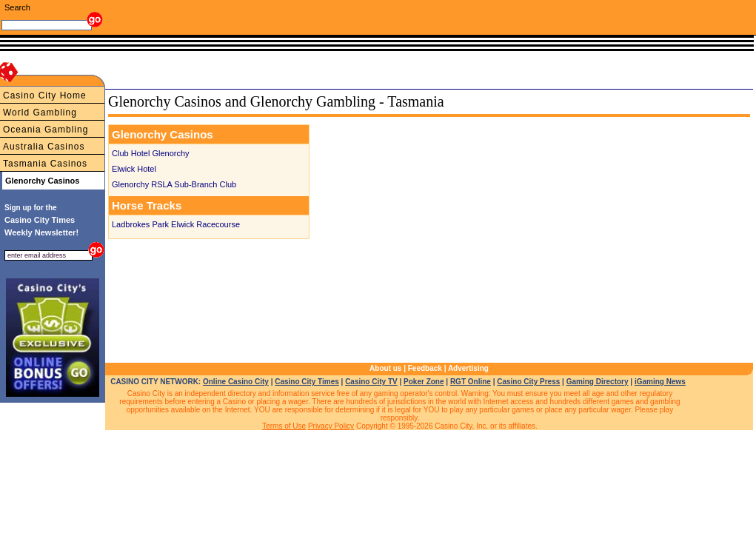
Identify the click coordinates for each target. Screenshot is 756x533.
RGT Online (471, 382)
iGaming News (660, 382)
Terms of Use (284, 426)
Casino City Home (45, 95)
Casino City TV (371, 382)
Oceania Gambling (46, 130)
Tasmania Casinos (45, 164)
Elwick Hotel (134, 169)
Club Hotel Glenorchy (151, 153)
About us (385, 368)
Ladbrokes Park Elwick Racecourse (176, 224)
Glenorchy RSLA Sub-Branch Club (174, 184)
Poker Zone (424, 382)
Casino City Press (528, 382)
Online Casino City (236, 382)
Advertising (468, 368)
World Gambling (40, 113)
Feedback (425, 368)
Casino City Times (307, 382)
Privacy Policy (331, 426)
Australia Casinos (44, 147)
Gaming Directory (598, 382)
